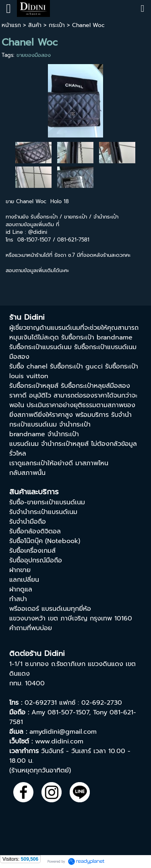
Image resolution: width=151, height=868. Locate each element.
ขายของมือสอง (34, 55)
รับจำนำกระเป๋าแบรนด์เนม (43, 512)
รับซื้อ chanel (28, 366)
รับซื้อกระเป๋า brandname (97, 337)
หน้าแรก (11, 25)
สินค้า (35, 25)
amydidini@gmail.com (63, 732)
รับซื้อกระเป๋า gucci (76, 366)
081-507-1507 (68, 712)
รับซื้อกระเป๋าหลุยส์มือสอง (95, 386)
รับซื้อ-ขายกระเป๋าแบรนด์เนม (47, 502)
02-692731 (41, 703)
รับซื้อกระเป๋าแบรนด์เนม (40, 347)
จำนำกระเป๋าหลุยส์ (65, 444)
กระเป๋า (57, 25)
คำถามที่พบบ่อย (31, 628)
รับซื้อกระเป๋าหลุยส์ (34, 386)
